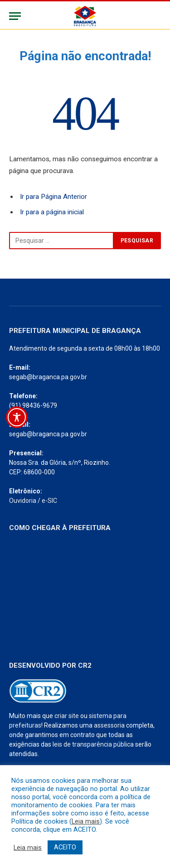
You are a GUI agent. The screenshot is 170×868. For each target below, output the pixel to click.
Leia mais (86, 821)
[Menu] (15, 16)
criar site (67, 716)
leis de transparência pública (93, 744)
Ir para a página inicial (52, 212)
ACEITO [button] (65, 847)
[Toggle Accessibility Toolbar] (17, 417)
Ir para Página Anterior (53, 197)
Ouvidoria (23, 501)
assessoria (109, 725)
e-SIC (49, 501)
